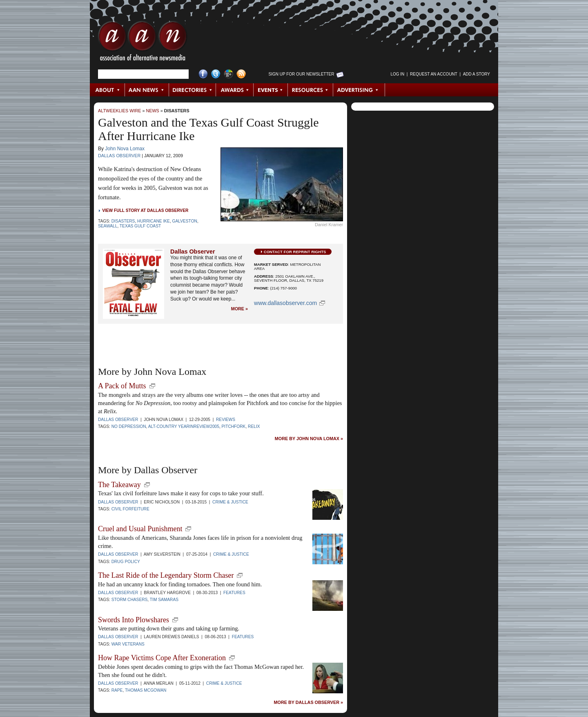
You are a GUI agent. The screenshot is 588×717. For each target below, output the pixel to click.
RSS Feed (241, 74)
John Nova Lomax (125, 149)
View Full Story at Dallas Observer (145, 210)
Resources (311, 90)
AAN (143, 43)
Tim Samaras (164, 600)
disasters (123, 221)
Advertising (359, 90)
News (152, 111)
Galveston (185, 221)
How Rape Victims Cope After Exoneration (162, 658)
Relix (254, 426)
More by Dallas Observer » (308, 703)
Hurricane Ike (154, 221)
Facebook (203, 74)
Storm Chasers (130, 600)
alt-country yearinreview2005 (184, 426)
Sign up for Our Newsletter (302, 74)
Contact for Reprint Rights (295, 252)
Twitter (216, 74)
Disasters (177, 111)
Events (271, 90)
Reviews (226, 420)
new (152, 386)
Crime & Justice (230, 502)
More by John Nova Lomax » (309, 439)
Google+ (228, 74)
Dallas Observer (119, 156)
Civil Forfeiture (130, 509)
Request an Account (434, 74)
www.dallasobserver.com (285, 303)
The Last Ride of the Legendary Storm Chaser (166, 575)
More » (239, 309)
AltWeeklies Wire (119, 111)
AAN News (147, 90)
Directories (193, 90)
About (108, 90)
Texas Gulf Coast (140, 226)
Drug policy (126, 562)
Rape (117, 690)
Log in (397, 74)
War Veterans (128, 644)
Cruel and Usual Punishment (140, 529)
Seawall (108, 226)
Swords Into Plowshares (134, 620)
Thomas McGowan (146, 690)
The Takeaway (119, 485)
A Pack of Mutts (122, 386)
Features (234, 593)
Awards (235, 90)
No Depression (129, 426)
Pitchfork (234, 426)
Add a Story (477, 74)
